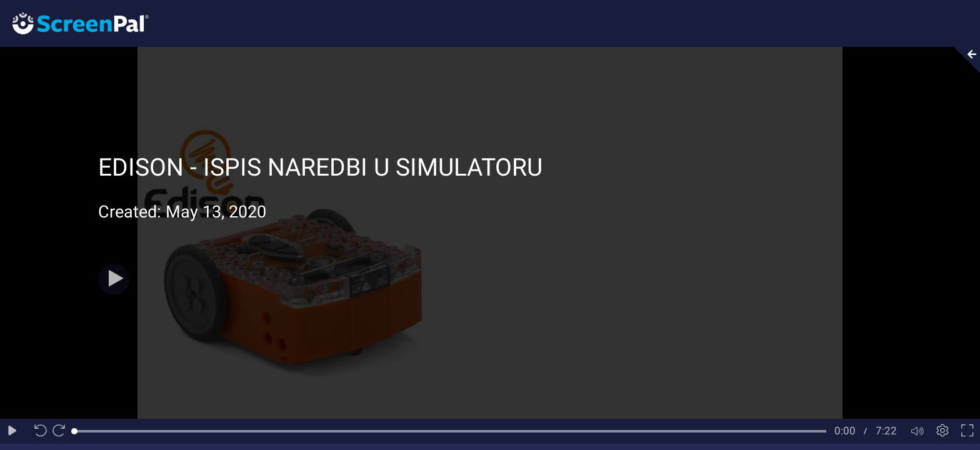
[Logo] (74, 23)
